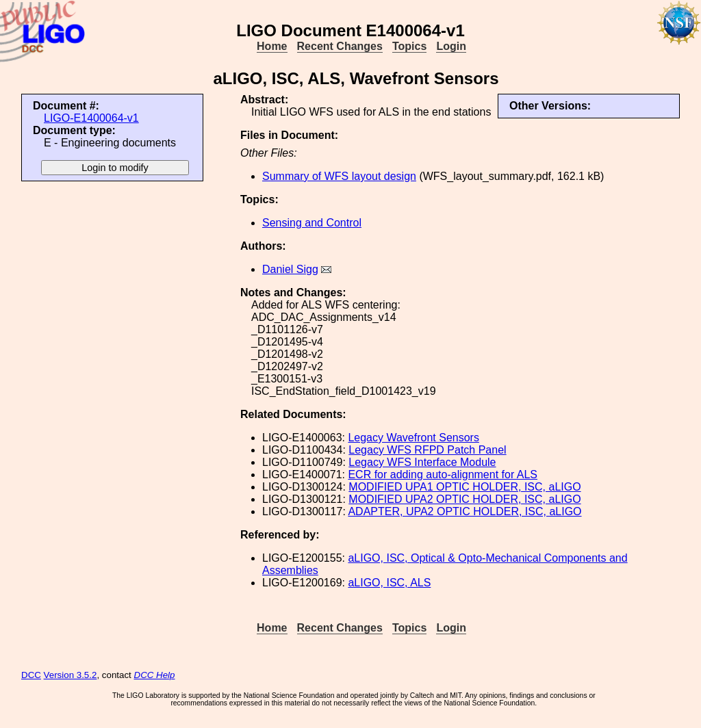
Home (272, 46)
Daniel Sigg (290, 269)
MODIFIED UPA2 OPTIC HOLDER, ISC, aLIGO (464, 499)
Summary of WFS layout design (339, 176)
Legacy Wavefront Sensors (413, 438)
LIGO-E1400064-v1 (91, 118)
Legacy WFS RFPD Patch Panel (427, 450)
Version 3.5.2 (71, 675)
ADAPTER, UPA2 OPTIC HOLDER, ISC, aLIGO (464, 511)
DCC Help (155, 675)
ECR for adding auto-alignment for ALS (443, 474)
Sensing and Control (312, 223)
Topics (409, 46)
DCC (31, 675)
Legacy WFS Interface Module (422, 462)
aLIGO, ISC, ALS (389, 583)
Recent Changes (340, 46)
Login (451, 46)
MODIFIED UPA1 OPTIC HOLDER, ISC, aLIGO (464, 487)
